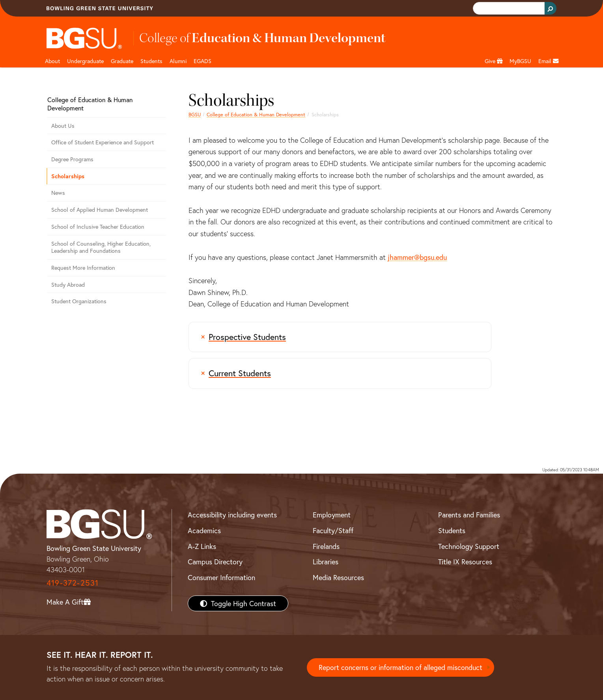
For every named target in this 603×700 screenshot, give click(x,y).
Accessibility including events (232, 515)
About (52, 61)
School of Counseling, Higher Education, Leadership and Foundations (101, 247)
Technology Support (469, 546)
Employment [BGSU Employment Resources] (332, 515)
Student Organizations (79, 301)
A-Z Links (202, 546)
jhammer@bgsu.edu (417, 257)
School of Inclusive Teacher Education (98, 227)
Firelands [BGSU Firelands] (326, 546)
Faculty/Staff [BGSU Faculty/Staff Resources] (333, 530)
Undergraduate (85, 61)
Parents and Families (469, 515)
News (58, 193)
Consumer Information (221, 577)
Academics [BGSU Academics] (204, 530)
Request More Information (83, 268)
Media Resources (338, 577)
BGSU (195, 114)
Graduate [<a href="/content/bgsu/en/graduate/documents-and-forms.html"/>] (122, 61)
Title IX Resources (465, 562)
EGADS (203, 61)
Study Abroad (68, 285)
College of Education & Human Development (256, 114)
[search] (508, 8)
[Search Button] (551, 8)
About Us (63, 126)
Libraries (326, 562)
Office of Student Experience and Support (103, 142)
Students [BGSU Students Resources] (452, 530)
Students (151, 61)
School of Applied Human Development (100, 210)
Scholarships (68, 176)
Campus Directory (215, 562)
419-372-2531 (73, 583)
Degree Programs (72, 159)
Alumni (178, 61)
